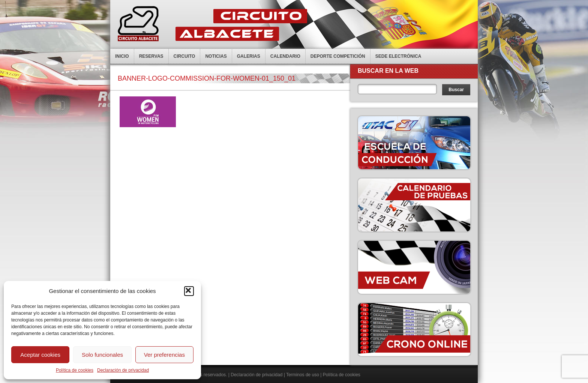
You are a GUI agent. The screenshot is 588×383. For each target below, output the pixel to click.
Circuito (184, 56)
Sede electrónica (398, 56)
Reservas (151, 56)
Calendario (285, 56)
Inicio (122, 56)
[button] (189, 291)
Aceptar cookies (40, 355)
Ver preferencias (164, 355)
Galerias (249, 56)
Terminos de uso (303, 375)
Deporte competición (338, 56)
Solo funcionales (102, 355)
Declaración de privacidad (123, 370)
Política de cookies (75, 370)
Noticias (216, 56)
